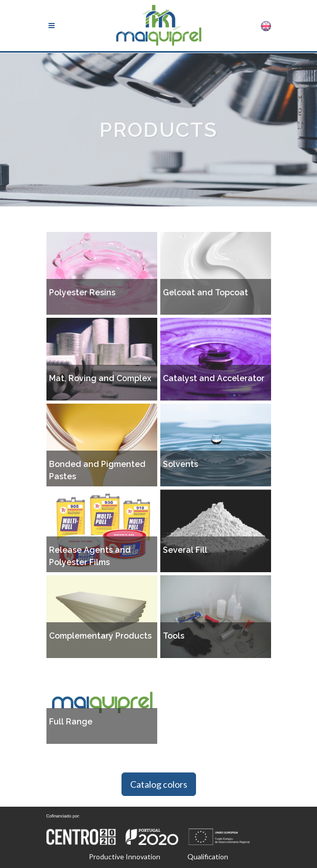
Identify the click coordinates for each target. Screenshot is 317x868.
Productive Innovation (125, 857)
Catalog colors (159, 784)
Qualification (208, 857)
